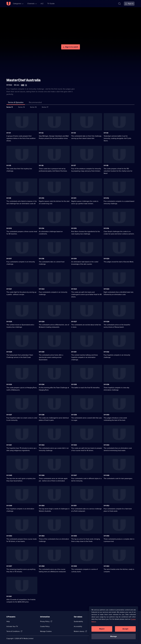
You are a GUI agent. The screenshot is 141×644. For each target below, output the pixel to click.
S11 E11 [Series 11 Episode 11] (74, 198)
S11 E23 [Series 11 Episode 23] (74, 289)
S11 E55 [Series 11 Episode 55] (74, 536)
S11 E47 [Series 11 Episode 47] (74, 475)
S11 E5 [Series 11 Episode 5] (9, 165)
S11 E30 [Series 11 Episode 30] (42, 352)
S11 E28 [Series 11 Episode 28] (106, 322)
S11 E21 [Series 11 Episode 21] (9, 289)
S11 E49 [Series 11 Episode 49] (9, 506)
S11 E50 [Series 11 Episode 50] (42, 506)
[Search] (119, 4)
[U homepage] (9, 4)
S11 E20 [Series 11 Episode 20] (106, 259)
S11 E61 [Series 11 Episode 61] (9, 596)
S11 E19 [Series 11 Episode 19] (74, 259)
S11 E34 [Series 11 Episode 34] (42, 384)
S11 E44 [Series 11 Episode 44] (106, 445)
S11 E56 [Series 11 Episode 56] (106, 536)
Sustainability (78, 621)
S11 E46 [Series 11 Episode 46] (42, 475)
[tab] (35, 103)
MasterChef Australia (23, 80)
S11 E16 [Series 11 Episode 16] (106, 228)
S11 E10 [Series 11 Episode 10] (42, 198)
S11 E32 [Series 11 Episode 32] (106, 352)
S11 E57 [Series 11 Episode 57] (9, 566)
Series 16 (33, 107)
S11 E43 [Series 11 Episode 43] (74, 445)
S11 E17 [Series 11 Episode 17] (9, 259)
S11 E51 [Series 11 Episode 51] (74, 506)
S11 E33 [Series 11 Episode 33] (9, 384)
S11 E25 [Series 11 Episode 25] (9, 322)
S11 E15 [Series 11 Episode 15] (74, 228)
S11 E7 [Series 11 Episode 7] (74, 165)
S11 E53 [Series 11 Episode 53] (9, 536)
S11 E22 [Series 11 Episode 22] (42, 289)
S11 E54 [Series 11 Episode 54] (42, 536)
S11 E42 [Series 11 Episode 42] (42, 445)
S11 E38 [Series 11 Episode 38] (42, 415)
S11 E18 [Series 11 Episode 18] (42, 259)
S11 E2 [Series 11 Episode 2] (41, 133)
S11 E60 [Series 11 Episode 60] (106, 566)
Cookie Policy (45, 626)
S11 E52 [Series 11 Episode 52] (106, 506)
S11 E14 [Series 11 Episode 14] (42, 228)
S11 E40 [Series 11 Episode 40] (106, 415)
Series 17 (45, 107)
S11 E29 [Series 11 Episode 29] (9, 352)
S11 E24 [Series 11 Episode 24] (106, 289)
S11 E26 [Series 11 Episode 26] (42, 322)
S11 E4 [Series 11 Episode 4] (106, 133)
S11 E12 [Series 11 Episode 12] (106, 198)
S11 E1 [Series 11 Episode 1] (9, 133)
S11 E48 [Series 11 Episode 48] (106, 475)
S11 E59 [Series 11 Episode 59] (74, 566)
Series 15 (21, 107)
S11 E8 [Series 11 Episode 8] (106, 165)
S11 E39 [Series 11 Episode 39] (74, 415)
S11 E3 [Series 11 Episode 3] (74, 133)
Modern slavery (79, 631)
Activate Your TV (12, 626)
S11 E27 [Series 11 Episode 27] (74, 322)
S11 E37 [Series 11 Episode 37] (9, 415)
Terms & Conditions (13, 631)
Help (8, 621)
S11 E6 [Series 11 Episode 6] (41, 165)
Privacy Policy (45, 621)
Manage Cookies (46, 631)
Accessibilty (78, 626)
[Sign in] (129, 4)
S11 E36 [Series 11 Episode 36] (106, 384)
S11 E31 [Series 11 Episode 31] (74, 352)
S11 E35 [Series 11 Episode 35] (74, 384)
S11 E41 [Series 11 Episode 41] (9, 445)
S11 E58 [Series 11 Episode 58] (42, 566)
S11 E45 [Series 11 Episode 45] (9, 475)
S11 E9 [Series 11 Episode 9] (9, 198)
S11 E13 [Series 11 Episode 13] (9, 228)
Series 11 (10, 107)
